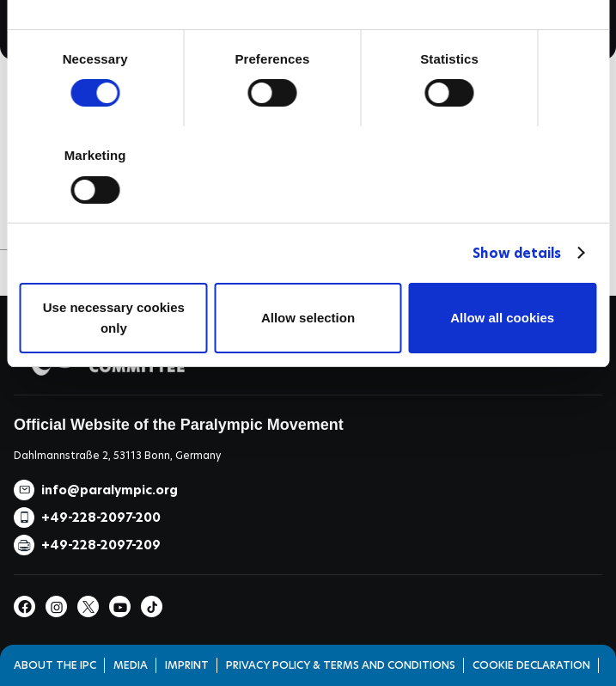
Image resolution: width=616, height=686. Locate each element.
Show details (517, 253)
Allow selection (308, 318)
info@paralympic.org (110, 490)
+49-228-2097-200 (101, 518)
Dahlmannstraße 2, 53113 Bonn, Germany (117, 455)
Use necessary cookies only (114, 318)
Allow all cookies (502, 318)
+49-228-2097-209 (101, 545)
